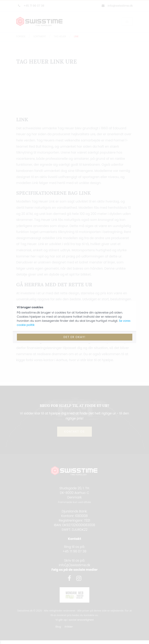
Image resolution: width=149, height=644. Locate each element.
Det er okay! (75, 337)
